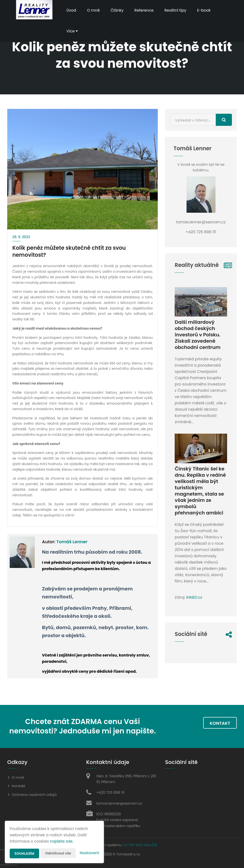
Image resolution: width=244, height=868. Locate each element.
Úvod (71, 10)
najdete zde (61, 841)
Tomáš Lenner (72, 542)
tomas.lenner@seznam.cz (119, 803)
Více (72, 31)
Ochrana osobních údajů (34, 795)
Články (118, 10)
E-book (205, 10)
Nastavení (89, 853)
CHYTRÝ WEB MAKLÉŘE (140, 845)
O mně (94, 10)
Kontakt (220, 723)
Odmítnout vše (58, 853)
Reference (145, 10)
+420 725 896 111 (110, 792)
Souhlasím (24, 853)
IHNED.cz (194, 597)
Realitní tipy (177, 10)
